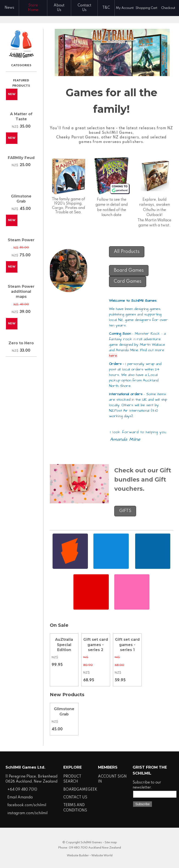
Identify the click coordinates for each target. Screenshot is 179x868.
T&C (106, 8)
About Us (59, 8)
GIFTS (125, 511)
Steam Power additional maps (21, 292)
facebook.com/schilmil (27, 805)
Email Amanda (20, 797)
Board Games (129, 271)
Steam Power (21, 240)
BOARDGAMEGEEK (80, 790)
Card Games (128, 282)
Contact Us (84, 8)
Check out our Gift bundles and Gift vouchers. (143, 479)
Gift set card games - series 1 (127, 645)
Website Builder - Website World (90, 856)
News (9, 8)
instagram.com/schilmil (27, 813)
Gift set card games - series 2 (96, 645)
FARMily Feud (21, 158)
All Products (127, 252)
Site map (111, 842)
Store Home (33, 8)
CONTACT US (75, 797)
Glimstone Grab (21, 199)
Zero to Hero (21, 343)
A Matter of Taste (21, 116)
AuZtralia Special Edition (64, 645)
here (113, 356)
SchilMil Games (91, 842)
